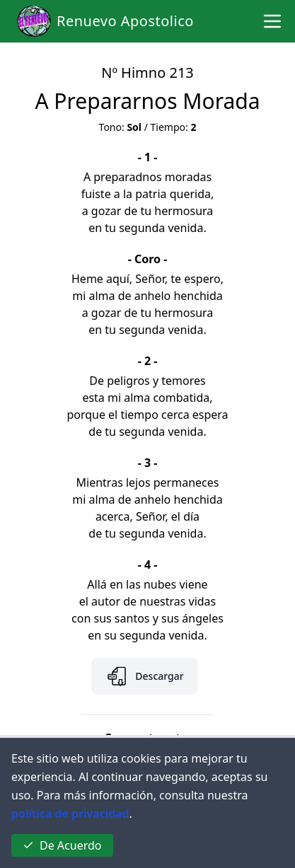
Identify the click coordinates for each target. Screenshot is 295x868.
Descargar (144, 676)
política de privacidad (70, 814)
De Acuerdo (62, 845)
